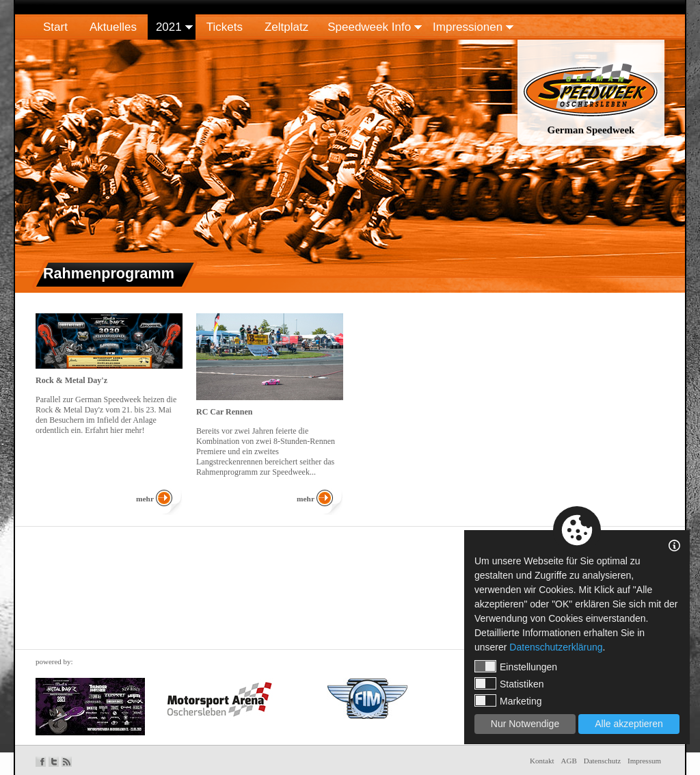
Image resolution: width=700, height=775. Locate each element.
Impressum (644, 761)
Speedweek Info (369, 27)
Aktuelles (113, 27)
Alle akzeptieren (629, 724)
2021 (169, 27)
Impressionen (468, 27)
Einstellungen (516, 666)
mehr (145, 499)
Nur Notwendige (525, 724)
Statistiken (509, 683)
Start (55, 27)
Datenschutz (602, 761)
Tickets (225, 27)
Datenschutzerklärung (556, 647)
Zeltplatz (286, 27)
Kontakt (542, 761)
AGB (569, 761)
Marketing (508, 700)
